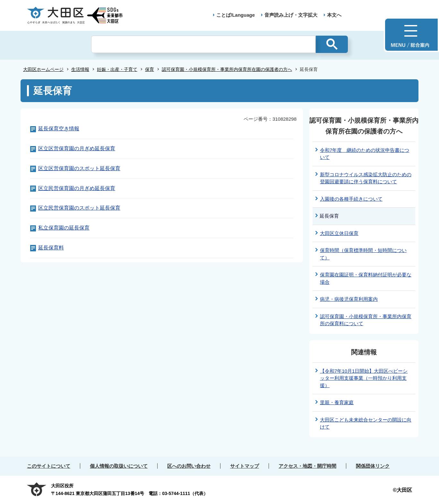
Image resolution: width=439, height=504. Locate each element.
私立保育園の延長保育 (64, 228)
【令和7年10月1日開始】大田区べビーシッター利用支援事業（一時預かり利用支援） (364, 378)
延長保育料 (51, 248)
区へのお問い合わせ (189, 466)
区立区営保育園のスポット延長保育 (79, 168)
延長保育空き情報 (59, 129)
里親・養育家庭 (337, 402)
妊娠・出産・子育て (117, 69)
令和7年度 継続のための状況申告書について (365, 154)
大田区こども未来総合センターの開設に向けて (366, 423)
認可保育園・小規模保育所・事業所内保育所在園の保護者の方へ (227, 69)
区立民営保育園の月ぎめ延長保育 (77, 188)
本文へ (334, 15)
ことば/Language (236, 15)
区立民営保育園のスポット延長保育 (79, 208)
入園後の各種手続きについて (351, 199)
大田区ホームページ (43, 69)
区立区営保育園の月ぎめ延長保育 (77, 148)
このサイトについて (49, 466)
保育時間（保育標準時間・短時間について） (363, 254)
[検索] (203, 44)
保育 (150, 69)
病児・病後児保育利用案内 (349, 299)
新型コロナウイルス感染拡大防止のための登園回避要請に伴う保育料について (366, 178)
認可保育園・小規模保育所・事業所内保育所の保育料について (366, 320)
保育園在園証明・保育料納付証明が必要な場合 (366, 278)
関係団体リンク (373, 466)
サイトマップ (245, 466)
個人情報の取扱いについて (119, 466)
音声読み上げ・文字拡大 (291, 15)
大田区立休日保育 (339, 233)
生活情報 (80, 69)
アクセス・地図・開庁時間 (307, 466)
